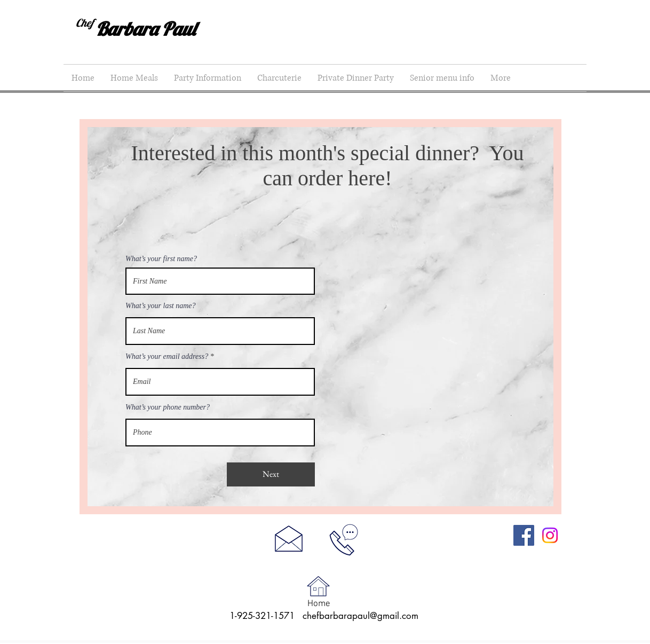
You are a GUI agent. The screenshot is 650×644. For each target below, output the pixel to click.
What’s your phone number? (168, 407)
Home (319, 604)
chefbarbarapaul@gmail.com (360, 616)
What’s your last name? (161, 306)
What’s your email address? (167, 357)
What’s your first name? (161, 259)
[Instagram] (550, 535)
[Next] (271, 474)
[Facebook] (524, 535)
